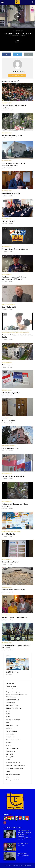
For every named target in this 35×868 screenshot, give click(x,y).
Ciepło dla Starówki (9, 307)
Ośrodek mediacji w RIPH (11, 393)
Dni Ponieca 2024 (23, 843)
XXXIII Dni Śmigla (8, 534)
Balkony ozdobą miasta (13, 780)
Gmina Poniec (10, 737)
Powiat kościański (12, 731)
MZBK (3, 446)
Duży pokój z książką (12, 705)
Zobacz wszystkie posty (17, 75)
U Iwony (9, 743)
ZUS (8, 777)
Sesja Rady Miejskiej (12, 748)
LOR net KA (10, 754)
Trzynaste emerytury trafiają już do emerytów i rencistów (14, 164)
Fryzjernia (9, 745)
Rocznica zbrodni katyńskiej (12, 135)
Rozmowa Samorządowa (13, 689)
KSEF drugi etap (8, 365)
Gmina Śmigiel (6, 531)
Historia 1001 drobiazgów (14, 708)
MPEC (3, 304)
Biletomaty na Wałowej (10, 562)
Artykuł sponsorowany (13, 774)
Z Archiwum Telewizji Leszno (21, 332)
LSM (8, 723)
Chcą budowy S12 (8, 221)
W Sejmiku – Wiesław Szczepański (16, 765)
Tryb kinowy (18, 41)
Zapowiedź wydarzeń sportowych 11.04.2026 (14, 107)
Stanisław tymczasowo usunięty (13, 590)
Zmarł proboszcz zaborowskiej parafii (23, 854)
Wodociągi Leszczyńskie (13, 720)
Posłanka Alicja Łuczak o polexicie (14, 476)
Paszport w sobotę (8, 420)
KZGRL (9, 760)
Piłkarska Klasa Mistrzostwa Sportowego (17, 249)
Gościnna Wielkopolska (13, 763)
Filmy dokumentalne (12, 725)
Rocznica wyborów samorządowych (15, 618)
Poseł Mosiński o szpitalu (11, 193)
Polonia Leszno (11, 751)
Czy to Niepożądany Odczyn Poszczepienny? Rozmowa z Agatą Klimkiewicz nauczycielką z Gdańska (24, 834)
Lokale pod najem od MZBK (12, 448)
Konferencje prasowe (13, 700)
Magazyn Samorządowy (13, 692)
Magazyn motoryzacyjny (13, 740)
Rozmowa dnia (11, 702)
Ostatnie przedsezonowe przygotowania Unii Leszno (16, 646)
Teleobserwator (18, 31)
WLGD (8, 771)
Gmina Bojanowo (11, 734)
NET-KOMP (28, 865)
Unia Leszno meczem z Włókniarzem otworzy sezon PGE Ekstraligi (15, 278)
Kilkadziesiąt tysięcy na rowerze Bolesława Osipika (17, 336)
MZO (8, 711)
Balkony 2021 (10, 757)
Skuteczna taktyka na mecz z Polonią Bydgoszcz (15, 505)
